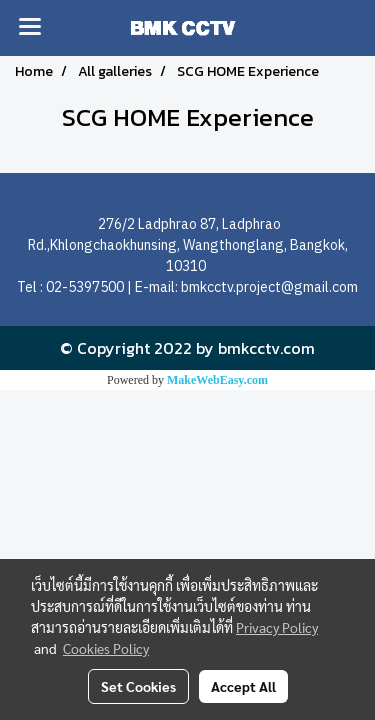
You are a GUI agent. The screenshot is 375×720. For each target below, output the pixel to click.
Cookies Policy (106, 648)
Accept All (243, 686)
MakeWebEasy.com (217, 380)
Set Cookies (138, 686)
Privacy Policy (277, 627)
